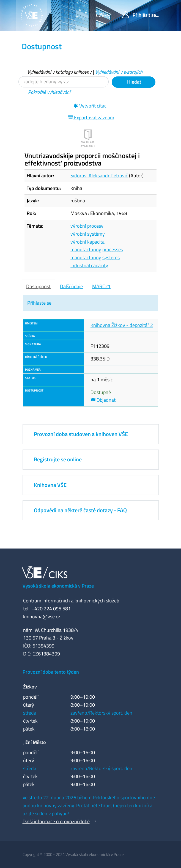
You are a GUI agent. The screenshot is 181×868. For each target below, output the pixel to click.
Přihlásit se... (141, 15)
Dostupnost (38, 286)
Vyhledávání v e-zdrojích (119, 72)
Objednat (103, 400)
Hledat (134, 82)
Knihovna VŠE (50, 485)
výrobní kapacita (87, 242)
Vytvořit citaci (91, 106)
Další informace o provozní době (56, 821)
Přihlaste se (39, 303)
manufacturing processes (97, 250)
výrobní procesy (87, 226)
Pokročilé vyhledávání (49, 92)
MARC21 (101, 286)
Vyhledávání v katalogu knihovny (59, 72)
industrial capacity (89, 265)
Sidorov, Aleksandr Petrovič (99, 176)
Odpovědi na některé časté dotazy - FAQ (80, 510)
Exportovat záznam (91, 118)
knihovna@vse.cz (42, 617)
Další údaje (71, 286)
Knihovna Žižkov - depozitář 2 (122, 325)
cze (101, 15)
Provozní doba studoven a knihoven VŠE (81, 434)
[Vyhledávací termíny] (64, 82)
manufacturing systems (95, 257)
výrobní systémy (88, 234)
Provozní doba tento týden (51, 672)
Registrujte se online (58, 459)
